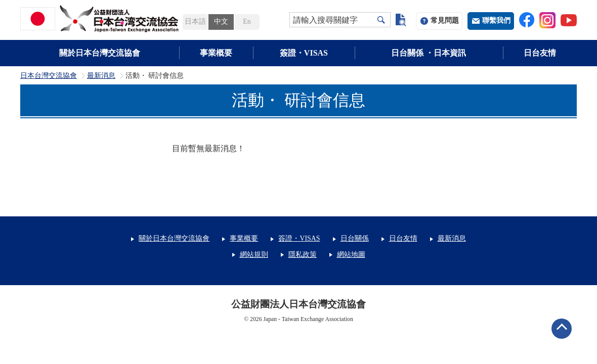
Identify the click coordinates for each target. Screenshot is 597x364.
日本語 (195, 21)
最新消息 (101, 76)
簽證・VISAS (304, 53)
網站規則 (254, 255)
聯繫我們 (496, 20)
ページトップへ (562, 329)
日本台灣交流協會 (49, 76)
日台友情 (540, 53)
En (247, 21)
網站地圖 (351, 255)
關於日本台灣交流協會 (100, 53)
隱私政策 (303, 255)
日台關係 (355, 238)
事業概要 (216, 53)
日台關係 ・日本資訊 (429, 53)
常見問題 (445, 20)
